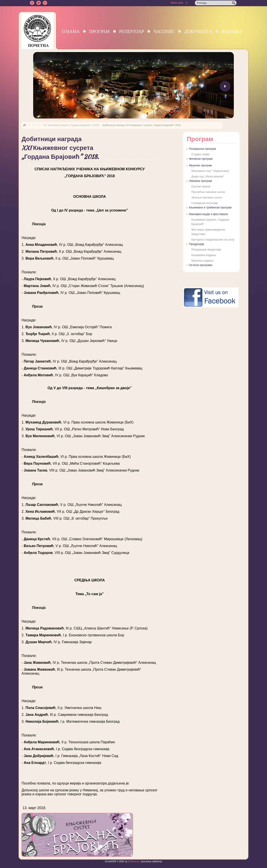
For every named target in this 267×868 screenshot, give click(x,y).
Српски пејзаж (201, 186)
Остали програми (201, 265)
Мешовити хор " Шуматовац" (210, 171)
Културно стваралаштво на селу (213, 240)
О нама (71, 31)
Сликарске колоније (205, 203)
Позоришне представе (206, 250)
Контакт (232, 31)
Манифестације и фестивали (208, 214)
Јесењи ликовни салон (207, 197)
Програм (99, 31)
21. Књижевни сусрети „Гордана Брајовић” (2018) (71, 125)
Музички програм (200, 165)
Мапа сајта (177, 3)
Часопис (164, 31)
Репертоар (132, 31)
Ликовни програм (200, 181)
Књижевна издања (204, 255)
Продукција (196, 244)
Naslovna (24, 125)
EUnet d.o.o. (134, 861)
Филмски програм (201, 159)
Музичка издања (202, 261)
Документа (198, 31)
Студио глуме (200, 154)
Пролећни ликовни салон (208, 192)
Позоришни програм (202, 149)
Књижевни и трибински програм (210, 207)
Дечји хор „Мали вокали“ (208, 176)
